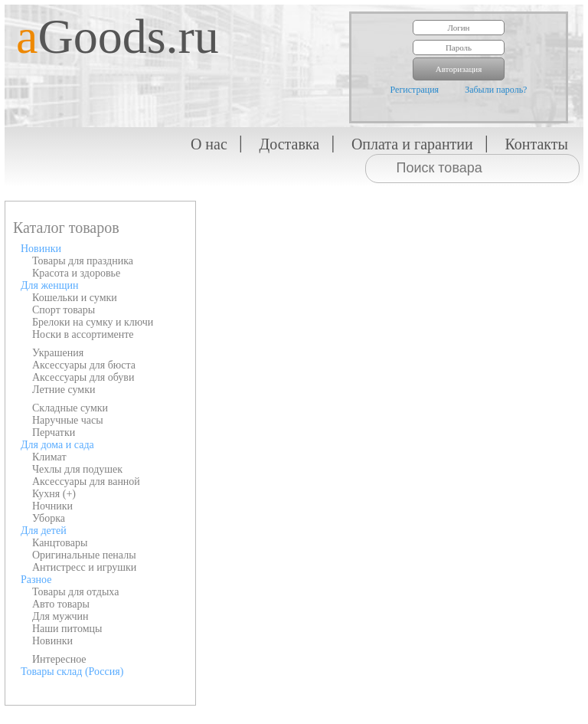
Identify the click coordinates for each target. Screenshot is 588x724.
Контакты (536, 144)
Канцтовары (60, 543)
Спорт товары (64, 310)
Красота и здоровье (76, 273)
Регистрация (415, 90)
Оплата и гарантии (412, 144)
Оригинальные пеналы (84, 555)
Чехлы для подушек (77, 469)
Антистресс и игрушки (84, 567)
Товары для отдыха (75, 592)
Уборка (49, 518)
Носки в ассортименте (83, 334)
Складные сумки (70, 408)
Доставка (290, 144)
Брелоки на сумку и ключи (93, 322)
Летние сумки (64, 390)
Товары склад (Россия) (72, 672)
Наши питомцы (67, 629)
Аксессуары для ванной (86, 482)
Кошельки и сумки (75, 298)
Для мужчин (60, 616)
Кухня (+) (54, 494)
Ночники (52, 506)
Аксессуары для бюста (84, 365)
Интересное (59, 659)
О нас (209, 144)
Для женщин (49, 285)
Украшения (58, 353)
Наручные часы (68, 420)
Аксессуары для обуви (83, 377)
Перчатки (54, 432)
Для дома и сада (57, 445)
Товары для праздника (83, 261)
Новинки (41, 249)
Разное (36, 580)
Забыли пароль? (496, 90)
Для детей (44, 531)
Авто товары (61, 604)
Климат (49, 457)
